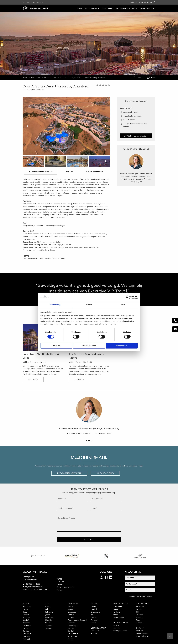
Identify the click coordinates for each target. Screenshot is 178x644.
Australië (140, 631)
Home (80, 8)
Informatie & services (126, 8)
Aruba (70, 609)
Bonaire (71, 615)
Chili (138, 612)
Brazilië (139, 609)
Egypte (25, 609)
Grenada (71, 623)
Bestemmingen (92, 8)
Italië (93, 615)
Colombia (140, 615)
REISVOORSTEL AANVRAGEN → (136, 136)
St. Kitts (71, 639)
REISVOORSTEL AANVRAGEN (69, 473)
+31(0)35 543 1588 (32, 584)
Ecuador (139, 617)
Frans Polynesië (142, 636)
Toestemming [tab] (55, 305)
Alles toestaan (122, 346)
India (47, 609)
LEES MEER (33, 379)
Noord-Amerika (121, 623)
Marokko (26, 615)
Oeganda (26, 623)
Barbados (72, 612)
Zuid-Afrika (27, 639)
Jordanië (117, 612)
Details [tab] (89, 305)
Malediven (49, 617)
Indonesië (49, 612)
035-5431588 (136, 182)
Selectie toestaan (89, 346)
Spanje (93, 623)
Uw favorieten (147, 8)
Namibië (26, 620)
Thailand (49, 626)
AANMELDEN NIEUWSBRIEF (140, 597)
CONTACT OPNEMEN (105, 473)
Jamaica (71, 628)
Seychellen (27, 626)
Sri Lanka (49, 623)
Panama (94, 633)
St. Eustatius (73, 634)
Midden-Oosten (121, 604)
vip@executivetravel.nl (133, 179)
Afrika (26, 604)
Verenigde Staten (120, 631)
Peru (138, 620)
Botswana (27, 606)
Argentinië (140, 606)
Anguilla (71, 606)
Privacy (60, 590)
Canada (116, 628)
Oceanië (140, 628)
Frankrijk (94, 609)
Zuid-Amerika (142, 604)
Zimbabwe (27, 634)
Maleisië (49, 620)
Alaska (116, 625)
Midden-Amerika (98, 628)
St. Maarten (73, 636)
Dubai (116, 609)
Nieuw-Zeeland (142, 633)
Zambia (26, 628)
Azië (47, 604)
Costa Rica (95, 631)
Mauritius (26, 617)
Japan (48, 615)
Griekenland (95, 612)
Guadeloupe (73, 626)
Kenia (25, 612)
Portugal (94, 620)
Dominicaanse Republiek (78, 620)
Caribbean (73, 604)
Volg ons (134, 2)
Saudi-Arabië (119, 617)
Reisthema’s (108, 8)
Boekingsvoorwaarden (66, 587)
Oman (116, 615)
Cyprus (93, 606)
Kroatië (94, 617)
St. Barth (71, 631)
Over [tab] (123, 305)
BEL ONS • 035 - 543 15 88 (33, 2)
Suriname (140, 623)
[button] (87, 441)
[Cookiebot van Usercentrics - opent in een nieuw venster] (128, 297)
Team (59, 579)
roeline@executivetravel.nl (78, 433)
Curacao (71, 617)
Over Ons (60, 582)
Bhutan (48, 606)
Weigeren (56, 346)
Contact (60, 584)
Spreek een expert (147, 2)
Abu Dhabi (118, 606)
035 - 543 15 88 (104, 433)
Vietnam (49, 628)
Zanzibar (26, 631)
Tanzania (26, 636)
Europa (94, 604)
